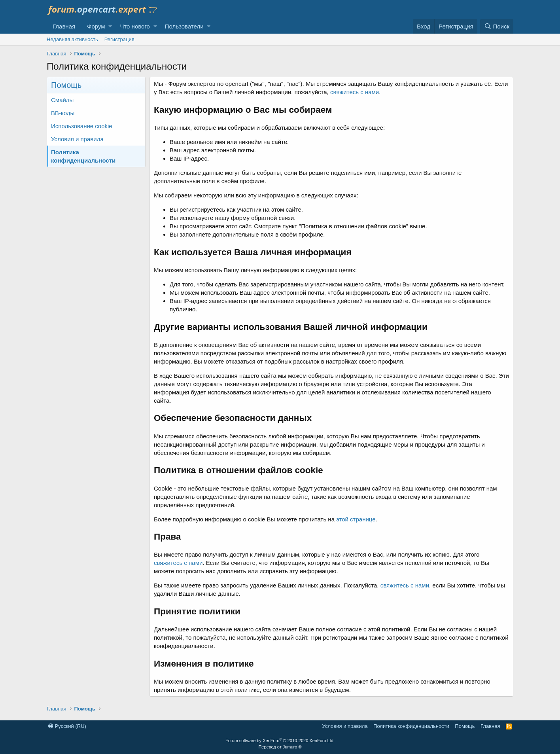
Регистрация (119, 39)
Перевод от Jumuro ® (280, 747)
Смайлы (62, 100)
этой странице (356, 519)
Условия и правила (77, 139)
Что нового (135, 26)
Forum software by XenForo (280, 741)
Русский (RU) (67, 726)
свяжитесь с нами (355, 92)
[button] (110, 26)
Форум (96, 26)
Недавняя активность (72, 39)
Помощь (465, 726)
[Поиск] (497, 26)
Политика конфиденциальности (83, 156)
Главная (64, 26)
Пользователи (184, 26)
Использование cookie (82, 126)
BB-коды (63, 113)
